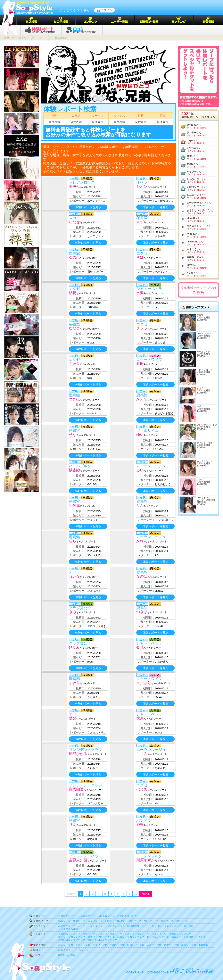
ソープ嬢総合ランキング (177, 934)
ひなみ (74, 647)
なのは (74, 257)
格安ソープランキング (95, 934)
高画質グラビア (67, 926)
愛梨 (73, 718)
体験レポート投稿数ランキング (189, 937)
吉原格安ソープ (67, 916)
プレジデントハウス (85, 856)
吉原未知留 (78, 860)
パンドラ (144, 821)
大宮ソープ (167, 921)
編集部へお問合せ (68, 955)
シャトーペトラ (149, 289)
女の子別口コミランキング (102, 940)
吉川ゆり (144, 683)
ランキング (39, 934)
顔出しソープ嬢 (136, 945)
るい (140, 470)
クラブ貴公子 (80, 608)
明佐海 (74, 506)
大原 (140, 718)
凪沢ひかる (78, 754)
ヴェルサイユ (147, 431)
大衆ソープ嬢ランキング (101, 937)
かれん (142, 541)
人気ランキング (173, 926)
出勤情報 (203, 945)
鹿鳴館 (74, 253)
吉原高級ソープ (106, 916)
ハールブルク (80, 466)
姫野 (140, 825)
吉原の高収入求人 (127, 916)
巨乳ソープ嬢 (83, 945)
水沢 (140, 293)
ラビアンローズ (82, 182)
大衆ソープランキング (122, 934)
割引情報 (189, 926)
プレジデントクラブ (85, 750)
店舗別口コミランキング (72, 940)
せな (73, 435)
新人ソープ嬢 (66, 945)
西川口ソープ (151, 921)
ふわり (74, 364)
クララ (142, 328)
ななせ (74, 222)
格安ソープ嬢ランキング (72, 937)
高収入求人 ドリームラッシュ (75, 950)
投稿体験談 (133, 926)
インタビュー (98, 926)
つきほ (74, 399)
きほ (140, 257)
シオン (142, 186)
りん (140, 506)
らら (73, 541)
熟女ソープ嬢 (171, 945)
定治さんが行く (116, 926)
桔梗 (73, 293)
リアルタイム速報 (68, 929)
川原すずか (146, 860)
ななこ (74, 328)
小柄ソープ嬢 (117, 945)
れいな (74, 576)
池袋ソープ (64, 921)
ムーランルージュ (151, 466)
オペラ (142, 182)
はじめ (142, 789)
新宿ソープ (79, 921)
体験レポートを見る (88, 207)
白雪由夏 (76, 789)
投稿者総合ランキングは (198, 290)
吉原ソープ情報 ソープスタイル (193, 970)
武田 (140, 364)
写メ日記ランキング (158, 937)
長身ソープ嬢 (100, 945)
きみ (73, 612)
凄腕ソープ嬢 (189, 945)
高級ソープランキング (149, 934)
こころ (142, 754)
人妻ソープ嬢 (154, 945)
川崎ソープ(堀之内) (116, 921)
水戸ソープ (182, 921)
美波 (73, 186)
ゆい (140, 435)
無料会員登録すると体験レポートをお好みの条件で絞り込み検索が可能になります (98, 132)
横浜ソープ (135, 921)
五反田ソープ (95, 921)
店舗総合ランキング (69, 934)
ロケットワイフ (149, 360)
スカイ (74, 218)
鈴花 (140, 647)
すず (140, 222)
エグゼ (142, 253)
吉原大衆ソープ (86, 916)
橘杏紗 (74, 470)
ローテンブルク (149, 856)
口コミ (146, 926)
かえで (142, 399)
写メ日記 (157, 926)
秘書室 (142, 218)
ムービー (83, 926)
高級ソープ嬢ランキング (131, 937)
